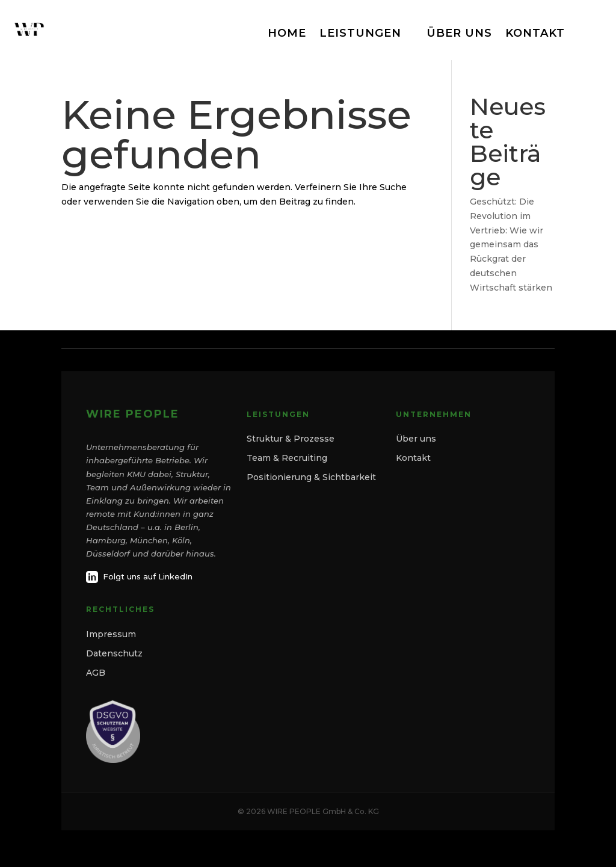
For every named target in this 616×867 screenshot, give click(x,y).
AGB (96, 673)
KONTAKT (535, 33)
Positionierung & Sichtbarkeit (311, 477)
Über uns (416, 439)
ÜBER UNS (459, 33)
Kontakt (413, 458)
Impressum (111, 634)
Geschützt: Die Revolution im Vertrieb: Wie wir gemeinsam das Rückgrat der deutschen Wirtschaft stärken (511, 245)
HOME (287, 33)
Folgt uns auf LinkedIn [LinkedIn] (139, 577)
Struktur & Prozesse (291, 439)
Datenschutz (114, 653)
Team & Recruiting (287, 458)
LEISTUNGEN (360, 33)
